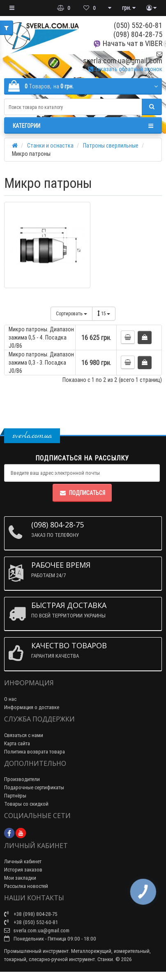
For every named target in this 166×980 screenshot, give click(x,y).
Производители (22, 779)
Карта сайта (17, 743)
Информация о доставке (32, 707)
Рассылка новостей (26, 886)
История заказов (23, 870)
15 (104, 313)
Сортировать (71, 313)
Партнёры (15, 796)
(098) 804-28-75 (138, 34)
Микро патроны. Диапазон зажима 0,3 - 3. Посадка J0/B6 (41, 363)
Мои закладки (20, 878)
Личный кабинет (23, 861)
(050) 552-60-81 (138, 25)
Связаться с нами (24, 735)
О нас (10, 699)
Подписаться (82, 493)
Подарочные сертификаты (34, 787)
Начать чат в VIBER (128, 43)
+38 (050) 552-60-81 (31, 922)
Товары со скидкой (26, 804)
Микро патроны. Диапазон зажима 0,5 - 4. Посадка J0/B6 (41, 337)
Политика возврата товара (35, 752)
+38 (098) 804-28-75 (31, 914)
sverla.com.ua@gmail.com (123, 58)
